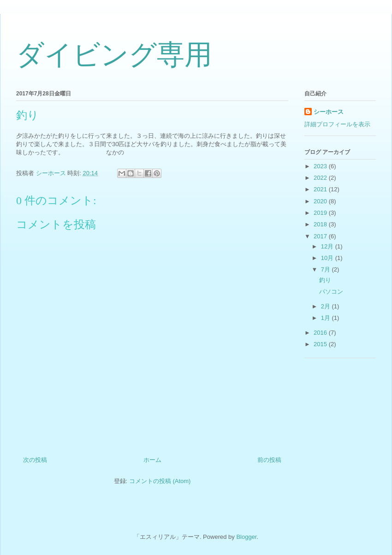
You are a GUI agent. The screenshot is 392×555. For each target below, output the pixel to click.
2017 (321, 236)
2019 (321, 213)
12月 (328, 246)
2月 (327, 306)
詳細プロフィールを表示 (337, 124)
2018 (321, 224)
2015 (321, 344)
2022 (321, 178)
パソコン (331, 292)
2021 (321, 189)
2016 (321, 333)
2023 (321, 166)
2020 (321, 201)
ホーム (152, 460)
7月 (327, 269)
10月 (328, 258)
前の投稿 (269, 460)
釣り (325, 280)
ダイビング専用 (114, 55)
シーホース (329, 112)
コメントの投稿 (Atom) (160, 481)
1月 (327, 318)
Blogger (246, 537)
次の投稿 (35, 460)
